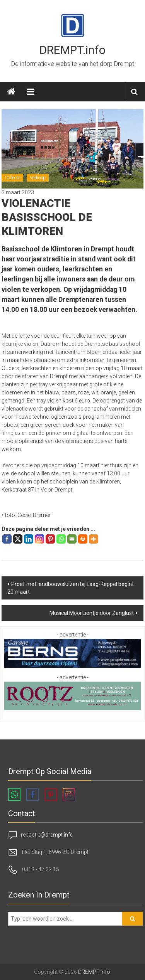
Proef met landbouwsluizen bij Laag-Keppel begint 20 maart (71, 588)
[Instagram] (39, 539)
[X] (18, 539)
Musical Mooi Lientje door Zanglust (92, 613)
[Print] (83, 539)
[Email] (72, 539)
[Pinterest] (50, 539)
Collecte (12, 178)
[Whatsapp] (61, 539)
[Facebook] (7, 539)
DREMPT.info (72, 50)
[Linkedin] (29, 539)
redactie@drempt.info (47, 834)
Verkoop (38, 178)
